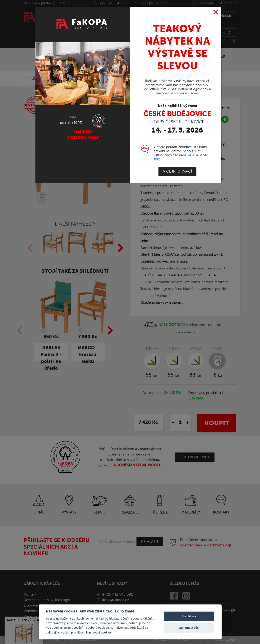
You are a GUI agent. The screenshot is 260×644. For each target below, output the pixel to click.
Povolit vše (189, 616)
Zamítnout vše (189, 628)
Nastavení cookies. (99, 632)
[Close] (216, 12)
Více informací (177, 171)
